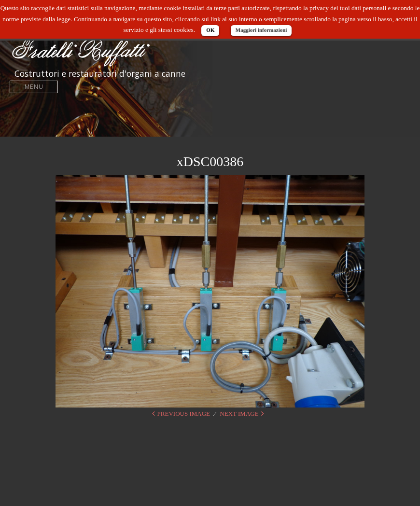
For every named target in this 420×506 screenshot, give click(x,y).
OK (210, 30)
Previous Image (184, 414)
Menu (34, 87)
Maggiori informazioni (261, 30)
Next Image (239, 414)
